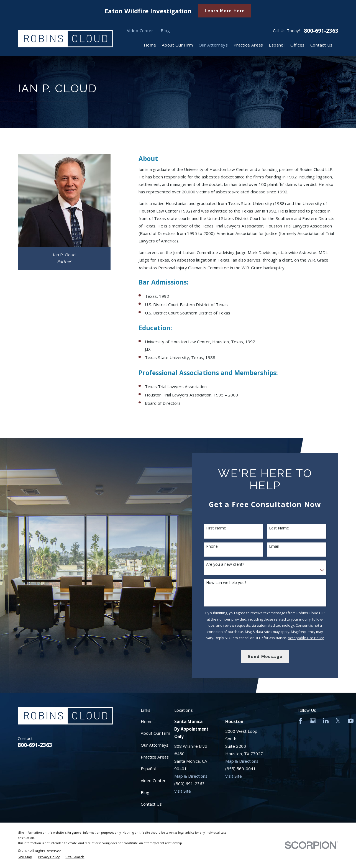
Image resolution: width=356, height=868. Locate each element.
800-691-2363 (321, 31)
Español (148, 769)
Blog (165, 30)
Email (277, 546)
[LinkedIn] (326, 721)
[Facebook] (300, 721)
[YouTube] (351, 721)
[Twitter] (338, 721)
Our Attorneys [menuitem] (213, 45)
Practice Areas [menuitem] (248, 45)
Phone (214, 546)
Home (147, 721)
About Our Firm (155, 733)
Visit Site (183, 791)
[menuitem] (25, 857)
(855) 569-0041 (240, 769)
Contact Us (151, 804)
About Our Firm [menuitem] (177, 45)
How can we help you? (229, 583)
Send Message (268, 657)
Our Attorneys (155, 745)
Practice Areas (155, 757)
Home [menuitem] (150, 45)
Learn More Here (225, 11)
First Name (219, 528)
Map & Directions (191, 776)
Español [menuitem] (277, 45)
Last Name (282, 528)
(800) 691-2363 (189, 783)
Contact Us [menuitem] (322, 45)
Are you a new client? (228, 564)
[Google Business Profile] (313, 721)
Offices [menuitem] (298, 45)
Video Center (140, 30)
